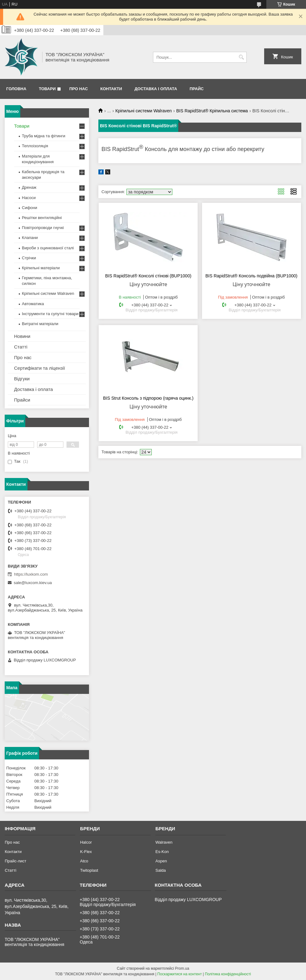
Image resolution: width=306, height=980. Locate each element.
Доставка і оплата (156, 89)
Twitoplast (89, 870)
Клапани (30, 238)
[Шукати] (241, 57)
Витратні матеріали (40, 324)
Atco (84, 861)
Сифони (30, 208)
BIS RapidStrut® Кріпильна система (212, 111)
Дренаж (29, 187)
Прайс (197, 89)
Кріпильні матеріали (41, 268)
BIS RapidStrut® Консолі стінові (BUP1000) (148, 276)
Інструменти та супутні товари (50, 314)
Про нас (79, 89)
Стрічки (29, 258)
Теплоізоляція (35, 146)
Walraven (164, 842)
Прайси (22, 400)
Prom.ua (182, 968)
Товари (47, 89)
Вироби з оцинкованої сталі (48, 248)
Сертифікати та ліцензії (39, 368)
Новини (22, 336)
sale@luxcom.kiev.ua (33, 583)
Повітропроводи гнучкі (43, 228)
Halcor (86, 842)
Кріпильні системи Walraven (144, 111)
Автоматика (33, 304)
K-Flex (86, 852)
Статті (21, 347)
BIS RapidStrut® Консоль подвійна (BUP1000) (252, 276)
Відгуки (22, 379)
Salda (161, 870)
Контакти (111, 89)
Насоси (29, 198)
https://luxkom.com (31, 574)
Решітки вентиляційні (42, 218)
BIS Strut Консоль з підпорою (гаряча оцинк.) (148, 398)
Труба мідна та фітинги (44, 136)
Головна (16, 89)
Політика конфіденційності (228, 974)
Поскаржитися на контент (180, 974)
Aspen (161, 861)
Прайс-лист (15, 861)
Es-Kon (162, 852)
